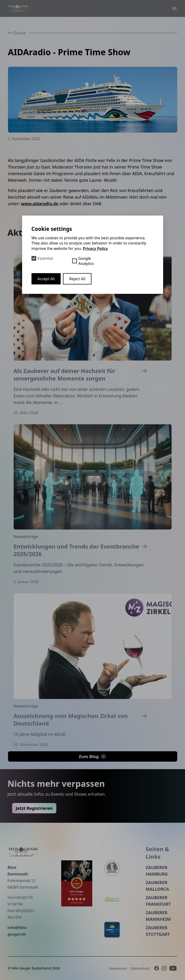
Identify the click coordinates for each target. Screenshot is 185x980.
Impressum (118, 968)
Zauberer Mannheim (140, 916)
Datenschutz (140, 968)
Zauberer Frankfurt (140, 901)
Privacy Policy (95, 248)
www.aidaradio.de (40, 204)
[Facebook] (157, 968)
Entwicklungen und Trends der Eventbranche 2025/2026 (81, 571)
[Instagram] (164, 968)
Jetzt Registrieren (52, 808)
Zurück (17, 33)
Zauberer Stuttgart (140, 931)
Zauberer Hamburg (139, 871)
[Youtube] (173, 968)
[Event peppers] (59, 883)
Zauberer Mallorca (140, 886)
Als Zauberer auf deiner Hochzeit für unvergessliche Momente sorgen (81, 393)
